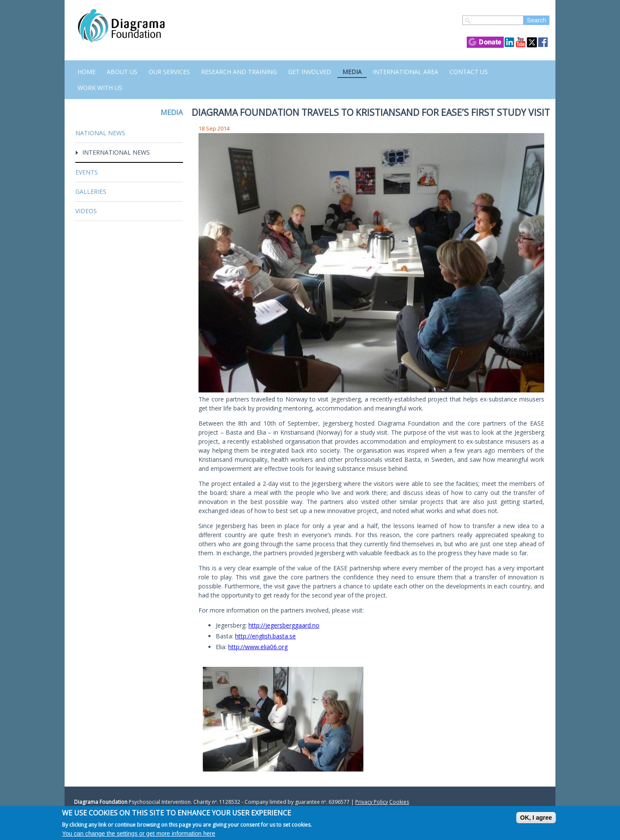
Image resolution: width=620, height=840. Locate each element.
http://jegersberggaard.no (284, 625)
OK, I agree (536, 818)
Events (87, 172)
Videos (86, 211)
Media (352, 72)
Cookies (399, 802)
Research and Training (239, 72)
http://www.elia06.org (258, 647)
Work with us (100, 88)
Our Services (169, 72)
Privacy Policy (372, 802)
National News (100, 133)
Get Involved (310, 72)
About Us (122, 72)
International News (116, 152)
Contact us (469, 72)
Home (87, 72)
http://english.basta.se (265, 636)
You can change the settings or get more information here (139, 834)
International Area (406, 72)
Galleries (91, 191)
